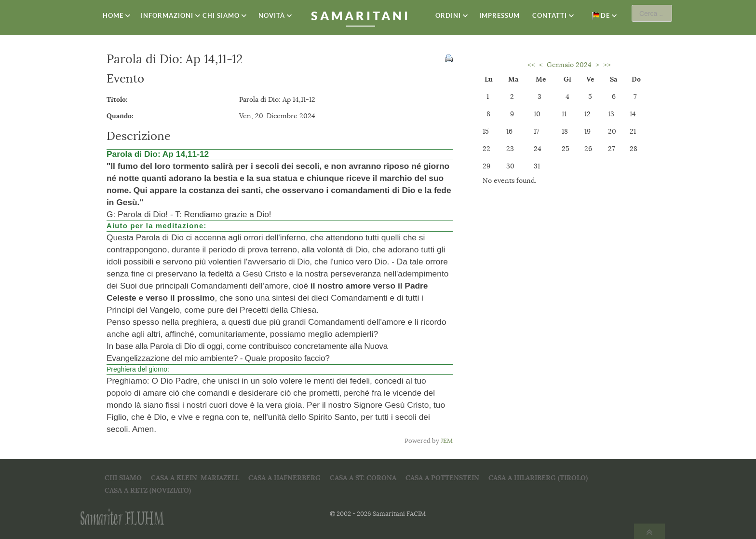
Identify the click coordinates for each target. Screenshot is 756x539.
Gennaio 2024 (569, 65)
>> (607, 65)
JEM (447, 441)
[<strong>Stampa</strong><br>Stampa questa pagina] (449, 57)
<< (531, 65)
